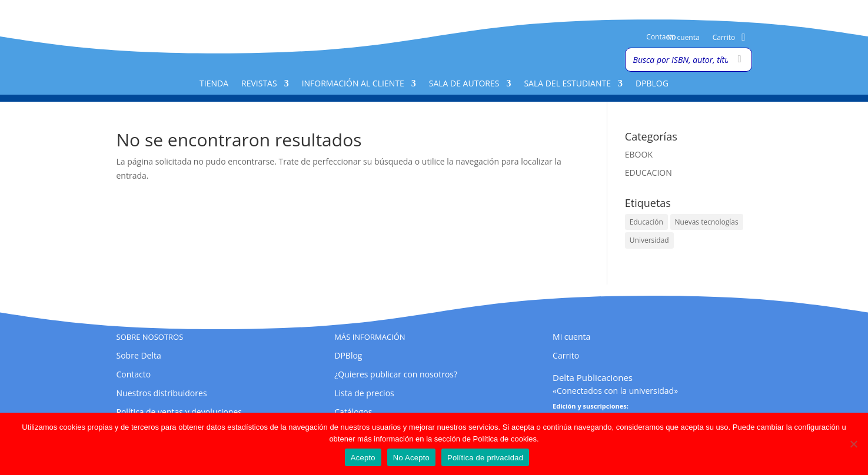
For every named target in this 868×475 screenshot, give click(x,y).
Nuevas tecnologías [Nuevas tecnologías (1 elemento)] (707, 222)
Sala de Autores (464, 84)
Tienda (214, 84)
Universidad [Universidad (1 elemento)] (649, 240)
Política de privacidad (485, 458)
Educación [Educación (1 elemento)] (646, 222)
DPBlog (652, 84)
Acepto (363, 458)
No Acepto (411, 458)
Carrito (724, 38)
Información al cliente (353, 84)
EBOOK (639, 154)
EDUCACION (648, 173)
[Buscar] (740, 60)
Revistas (259, 84)
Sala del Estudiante (567, 84)
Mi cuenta (684, 38)
